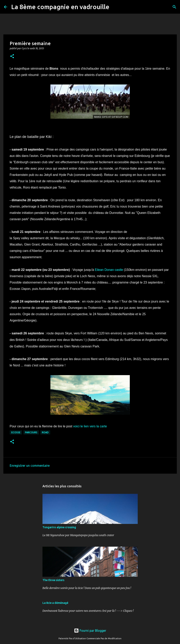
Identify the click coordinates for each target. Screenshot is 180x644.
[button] (12, 56)
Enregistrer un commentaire (30, 466)
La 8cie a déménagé (55, 603)
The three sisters (53, 580)
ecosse (16, 432)
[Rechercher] (115, 7)
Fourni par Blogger (90, 631)
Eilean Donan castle (109, 270)
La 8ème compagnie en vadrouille (60, 7)
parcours (31, 432)
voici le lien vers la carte (90, 426)
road (45, 432)
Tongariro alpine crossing (59, 527)
